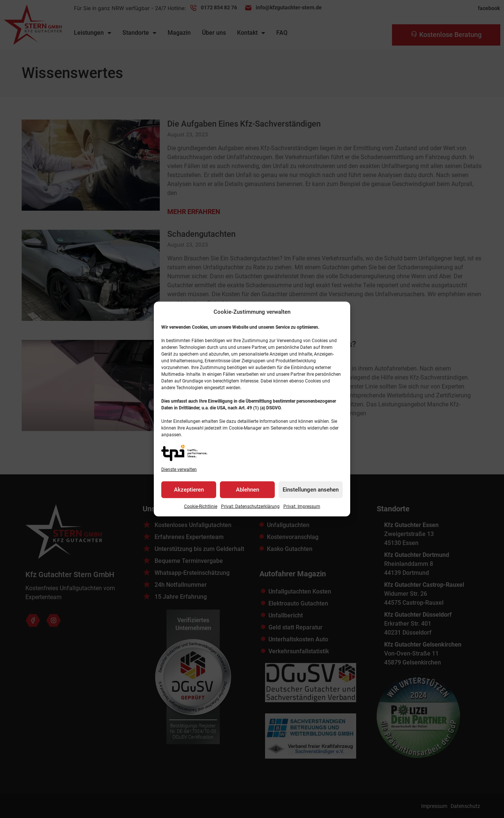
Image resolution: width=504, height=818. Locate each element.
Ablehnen (248, 490)
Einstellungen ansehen (311, 490)
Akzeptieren (189, 490)
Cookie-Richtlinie (201, 506)
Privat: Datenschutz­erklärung (250, 506)
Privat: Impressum (302, 506)
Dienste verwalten (179, 469)
